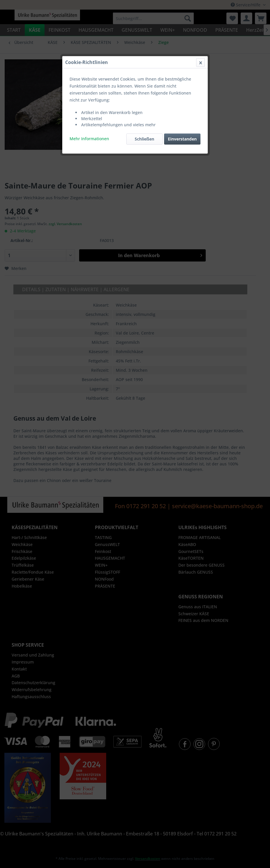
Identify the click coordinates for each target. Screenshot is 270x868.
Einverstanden (182, 139)
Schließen (144, 139)
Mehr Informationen (89, 139)
